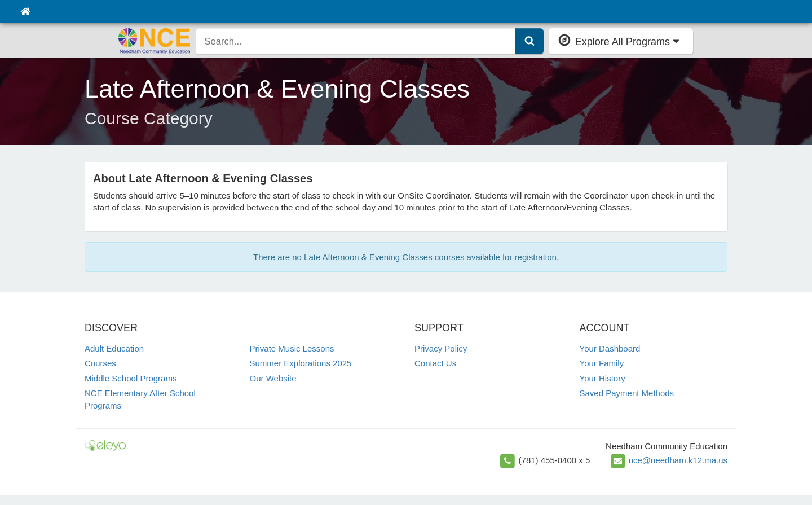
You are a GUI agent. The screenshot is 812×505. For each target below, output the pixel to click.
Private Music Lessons (292, 348)
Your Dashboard (610, 348)
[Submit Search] (529, 41)
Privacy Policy (441, 348)
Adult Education (114, 348)
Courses (100, 363)
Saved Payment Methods (627, 393)
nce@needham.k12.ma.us (678, 460)
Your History (603, 378)
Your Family (602, 363)
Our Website (273, 378)
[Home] (25, 11)
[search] (356, 41)
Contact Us (435, 363)
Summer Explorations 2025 (301, 363)
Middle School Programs (131, 378)
